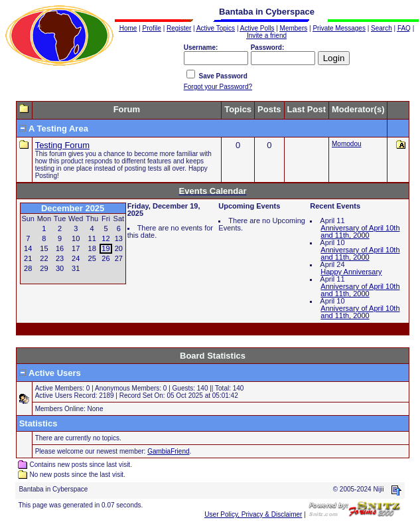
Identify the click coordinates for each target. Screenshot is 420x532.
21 (28, 258)
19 (105, 248)
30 (60, 268)
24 (76, 258)
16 (60, 248)
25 (92, 258)
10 (76, 238)
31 (76, 268)
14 (28, 248)
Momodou (346, 144)
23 (60, 258)
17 (76, 248)
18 (92, 248)
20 (119, 248)
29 (44, 268)
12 (105, 238)
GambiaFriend (168, 451)
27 (119, 258)
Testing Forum (62, 145)
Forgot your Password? (218, 87)
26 (105, 258)
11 (92, 238)
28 (28, 268)
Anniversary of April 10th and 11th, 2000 (360, 231)
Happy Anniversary (351, 272)
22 (44, 258)
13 (119, 238)
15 (44, 248)
